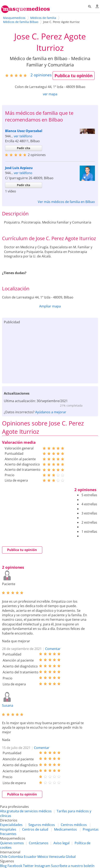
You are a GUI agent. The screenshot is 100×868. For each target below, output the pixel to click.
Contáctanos (39, 843)
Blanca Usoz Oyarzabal (24, 131)
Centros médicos (74, 825)
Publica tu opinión (74, 76)
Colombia (16, 857)
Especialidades (11, 825)
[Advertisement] (50, 353)
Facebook (15, 866)
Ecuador (30, 857)
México (43, 857)
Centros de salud (35, 829)
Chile (4, 857)
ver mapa (50, 94)
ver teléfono (23, 136)
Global (71, 857)
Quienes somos (12, 843)
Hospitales (8, 829)
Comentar (53, 649)
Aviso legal (61, 843)
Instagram (42, 866)
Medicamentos (65, 829)
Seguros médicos (42, 825)
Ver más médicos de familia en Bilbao (66, 202)
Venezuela (57, 857)
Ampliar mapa (50, 306)
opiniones (41, 75)
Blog (3, 866)
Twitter (28, 866)
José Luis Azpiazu (19, 168)
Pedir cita (23, 148)
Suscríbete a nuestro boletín (73, 866)
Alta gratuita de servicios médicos (26, 811)
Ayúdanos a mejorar (51, 412)
